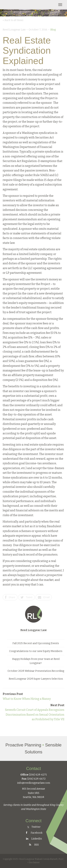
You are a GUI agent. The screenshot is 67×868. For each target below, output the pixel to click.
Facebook (34, 833)
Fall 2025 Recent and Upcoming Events (36, 643)
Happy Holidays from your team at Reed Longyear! (36, 661)
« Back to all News (13, 20)
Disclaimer (34, 862)
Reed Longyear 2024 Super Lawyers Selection (36, 679)
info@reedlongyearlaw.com (34, 783)
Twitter (34, 827)
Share (10, 597)
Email (44, 597)
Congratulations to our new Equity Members (36, 651)
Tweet (26, 597)
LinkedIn (34, 839)
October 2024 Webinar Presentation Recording (36, 671)
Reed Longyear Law (33, 630)
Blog (53, 30)
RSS (34, 845)
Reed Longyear (19, 5)
